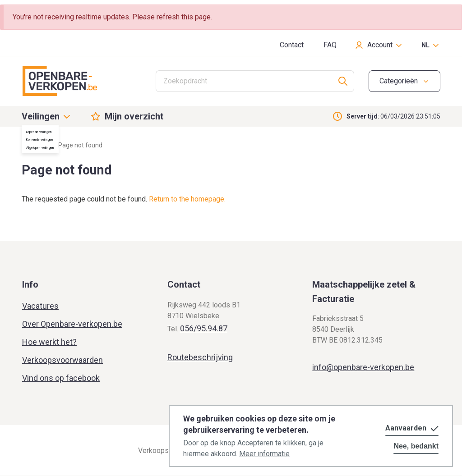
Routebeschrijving (200, 357)
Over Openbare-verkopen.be (72, 324)
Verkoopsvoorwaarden (62, 360)
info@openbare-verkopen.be (363, 367)
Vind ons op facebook (61, 378)
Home (30, 145)
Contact (292, 45)
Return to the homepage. (187, 199)
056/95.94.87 (204, 328)
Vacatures (40, 306)
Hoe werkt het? (49, 342)
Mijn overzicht (134, 116)
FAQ (330, 45)
